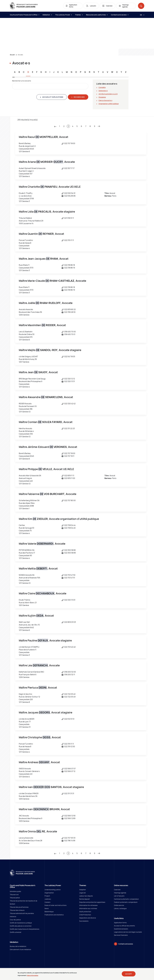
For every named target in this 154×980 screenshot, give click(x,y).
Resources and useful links (97, 15)
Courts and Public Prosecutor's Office (25, 15)
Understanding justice (53, 890)
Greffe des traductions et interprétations (25, 929)
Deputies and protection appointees (92, 902)
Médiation (47, 15)
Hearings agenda (120, 893)
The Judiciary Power (63, 15)
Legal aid (82, 893)
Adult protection (85, 912)
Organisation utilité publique (109, 104)
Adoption (83, 890)
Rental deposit (85, 899)
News (47, 908)
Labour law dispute (86, 896)
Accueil (12, 55)
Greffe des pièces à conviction (21, 926)
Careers (47, 902)
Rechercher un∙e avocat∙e (22, 81)
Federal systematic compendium (126, 902)
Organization (49, 893)
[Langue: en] (141, 15)
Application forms (120, 923)
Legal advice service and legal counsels (128, 932)
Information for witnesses (88, 905)
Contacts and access (120, 15)
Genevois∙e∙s (103, 91)
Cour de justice (15, 920)
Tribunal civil (14, 895)
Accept (129, 974)
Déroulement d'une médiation (20, 949)
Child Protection (85, 915)
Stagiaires (102, 97)
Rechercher (79, 97)
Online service (119, 905)
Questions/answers (121, 929)
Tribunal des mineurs (17, 910)
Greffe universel (16, 932)
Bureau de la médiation (18, 946)
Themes (79, 15)
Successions (84, 921)
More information (33, 975)
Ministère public (16, 891)
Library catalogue (120, 908)
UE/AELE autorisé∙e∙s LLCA (108, 94)
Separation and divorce (88, 918)
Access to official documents (124, 926)
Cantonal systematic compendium (126, 899)
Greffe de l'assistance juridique (21, 923)
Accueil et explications (53, 97)
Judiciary (48, 899)
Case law (117, 890)
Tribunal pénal (15, 898)
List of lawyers (119, 896)
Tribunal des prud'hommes (19, 907)
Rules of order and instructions (55, 905)
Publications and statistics (54, 915)
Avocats (20, 55)
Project (47, 896)
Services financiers (121, 935)
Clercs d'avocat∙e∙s (105, 100)
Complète (102, 87)
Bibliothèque (49, 912)
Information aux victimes (88, 908)
